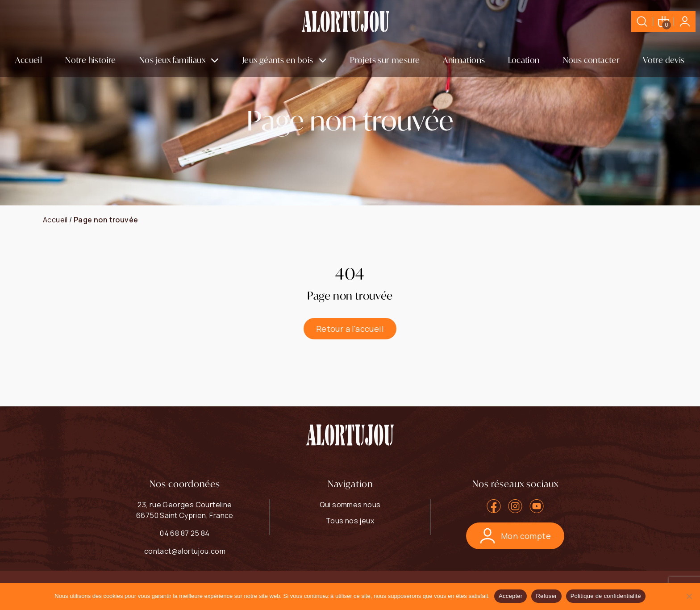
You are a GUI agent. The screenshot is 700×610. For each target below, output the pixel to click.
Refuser (546, 596)
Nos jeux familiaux (172, 60)
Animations (464, 60)
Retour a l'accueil (350, 329)
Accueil (29, 60)
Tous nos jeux (350, 521)
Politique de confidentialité (606, 596)
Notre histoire (91, 60)
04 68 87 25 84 (185, 533)
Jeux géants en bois (278, 60)
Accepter (510, 596)
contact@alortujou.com (185, 551)
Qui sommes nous (350, 505)
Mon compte (515, 536)
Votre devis (664, 60)
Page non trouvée (106, 220)
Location (524, 60)
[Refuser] (689, 596)
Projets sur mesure (385, 60)
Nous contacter (592, 60)
